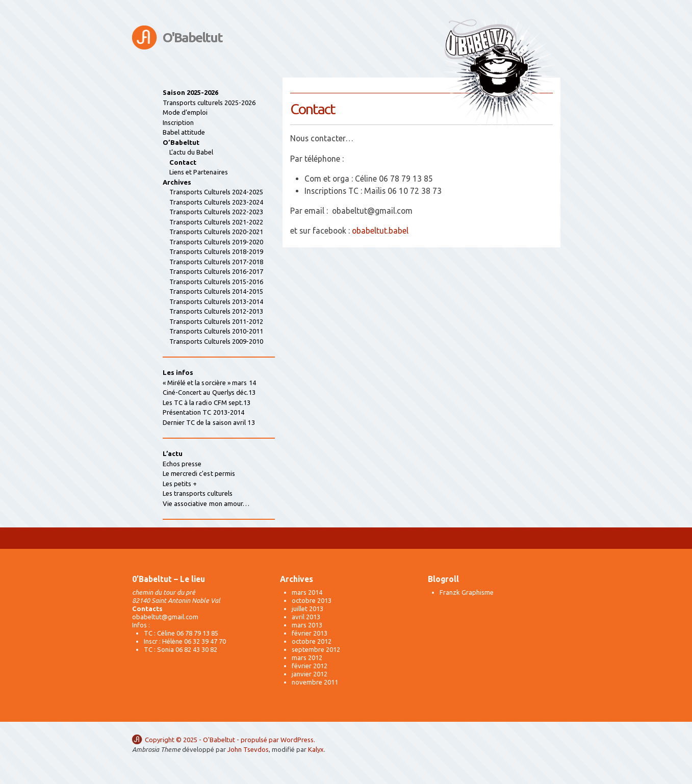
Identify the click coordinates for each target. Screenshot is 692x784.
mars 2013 (307, 625)
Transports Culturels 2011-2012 (216, 321)
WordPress (297, 740)
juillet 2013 (307, 609)
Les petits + (180, 484)
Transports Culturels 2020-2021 (216, 232)
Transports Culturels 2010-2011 (216, 331)
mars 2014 (307, 592)
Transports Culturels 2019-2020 (216, 242)
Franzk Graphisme (467, 592)
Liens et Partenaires (199, 172)
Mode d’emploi (185, 112)
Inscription (178, 122)
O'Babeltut (193, 37)
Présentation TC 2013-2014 (204, 412)
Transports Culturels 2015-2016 (216, 282)
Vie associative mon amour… (206, 503)
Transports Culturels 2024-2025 (216, 192)
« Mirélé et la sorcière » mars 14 (209, 383)
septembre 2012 (316, 649)
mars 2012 (307, 657)
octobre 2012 (312, 641)
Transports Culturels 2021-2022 (216, 222)
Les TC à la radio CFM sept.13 (207, 402)
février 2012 (310, 666)
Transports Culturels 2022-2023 (216, 212)
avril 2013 (306, 617)
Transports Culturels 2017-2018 (216, 262)
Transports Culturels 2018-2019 (216, 251)
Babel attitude (184, 132)
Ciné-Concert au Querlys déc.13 (209, 392)
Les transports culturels (198, 493)
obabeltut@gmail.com (165, 617)
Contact (183, 162)
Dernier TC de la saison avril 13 (209, 422)
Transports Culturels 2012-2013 (216, 311)
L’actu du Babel (191, 152)
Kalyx (316, 749)
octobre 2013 (312, 600)
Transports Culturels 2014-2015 (216, 291)
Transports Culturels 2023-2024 (216, 202)
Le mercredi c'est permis (199, 473)
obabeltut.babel (380, 231)
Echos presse (182, 464)
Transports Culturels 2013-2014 (216, 301)
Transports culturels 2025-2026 (209, 103)
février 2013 (310, 633)
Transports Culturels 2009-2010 (216, 341)
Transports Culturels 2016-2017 (216, 271)
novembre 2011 (315, 682)
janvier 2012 (310, 674)
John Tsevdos (248, 749)
